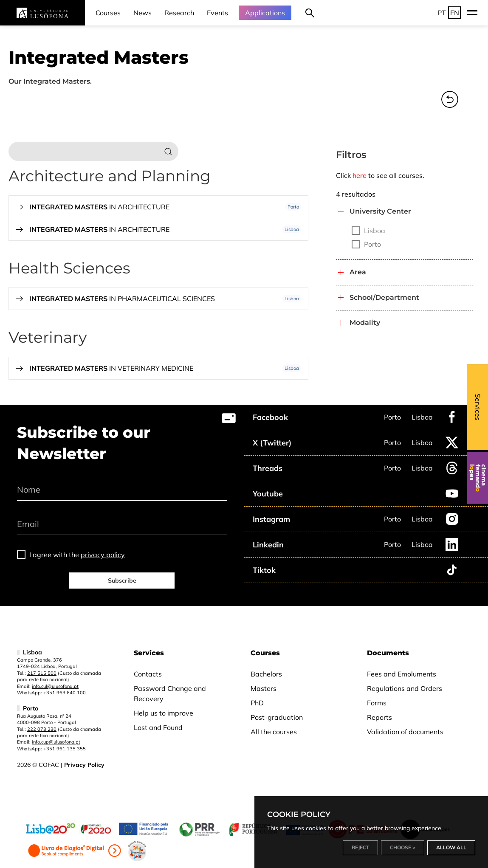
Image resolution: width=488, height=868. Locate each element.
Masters (264, 688)
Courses (108, 13)
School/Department (384, 297)
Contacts (148, 674)
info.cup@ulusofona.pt (56, 742)
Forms (377, 703)
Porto (392, 417)
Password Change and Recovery (170, 693)
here (360, 175)
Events (217, 13)
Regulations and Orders (405, 688)
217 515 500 (42, 673)
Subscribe (122, 581)
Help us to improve (164, 713)
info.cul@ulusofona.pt (55, 686)
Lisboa (422, 417)
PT (442, 13)
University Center (380, 211)
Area (358, 272)
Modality (365, 323)
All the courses (274, 732)
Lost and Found (158, 727)
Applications (265, 13)
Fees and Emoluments (402, 674)
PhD (257, 703)
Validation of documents (405, 732)
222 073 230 (42, 729)
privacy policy (103, 555)
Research (179, 13)
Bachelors (266, 674)
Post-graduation (277, 717)
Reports (379, 717)
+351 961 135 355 (65, 749)
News (142, 13)
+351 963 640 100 (65, 693)
